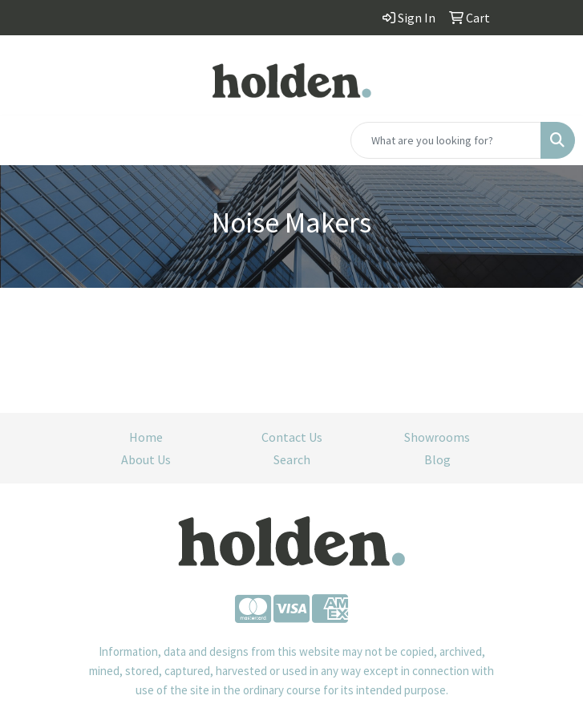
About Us (146, 459)
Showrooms (437, 437)
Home (146, 437)
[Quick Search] (446, 140)
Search (292, 459)
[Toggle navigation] (25, 140)
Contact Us (292, 437)
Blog (437, 459)
